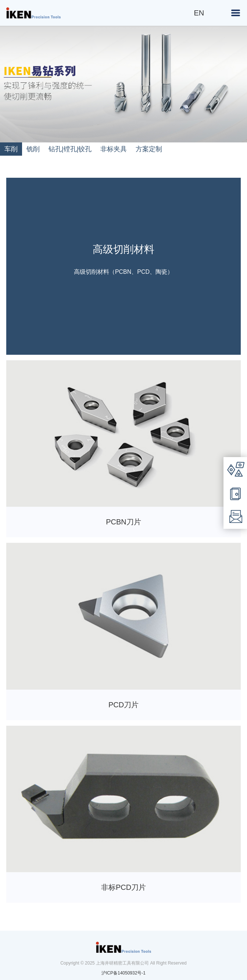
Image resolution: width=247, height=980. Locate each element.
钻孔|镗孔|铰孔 (70, 149)
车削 (11, 149)
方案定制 (149, 149)
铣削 (33, 149)
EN (199, 13)
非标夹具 (114, 149)
